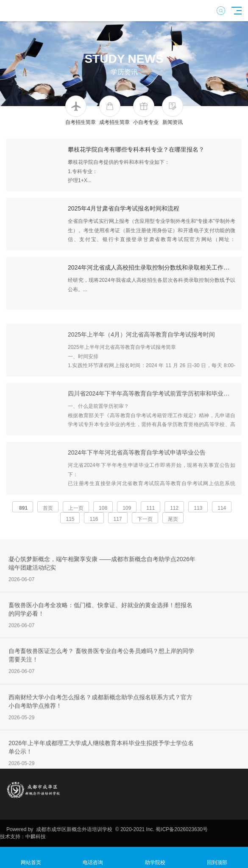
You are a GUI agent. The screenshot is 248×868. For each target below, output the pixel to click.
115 (70, 519)
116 (94, 519)
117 (118, 519)
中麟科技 (36, 837)
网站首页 (31, 858)
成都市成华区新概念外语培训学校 (74, 829)
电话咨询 (93, 858)
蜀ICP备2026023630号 (182, 829)
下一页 (145, 519)
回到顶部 (217, 858)
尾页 (173, 519)
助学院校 (155, 858)
